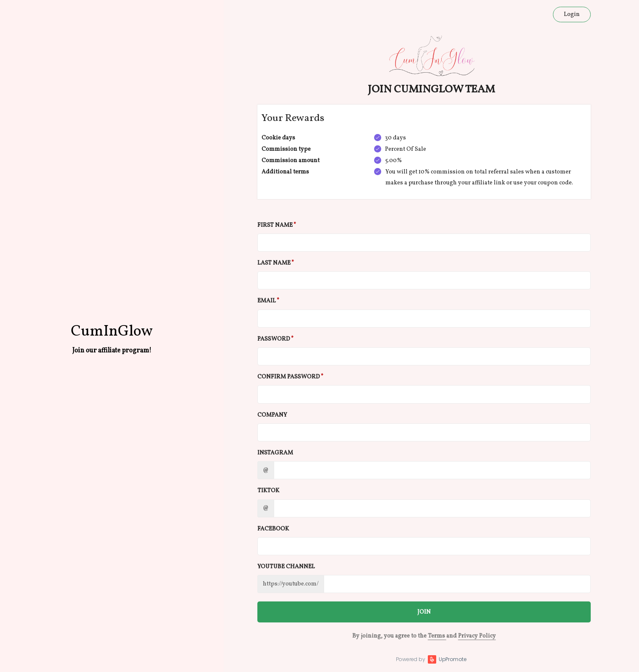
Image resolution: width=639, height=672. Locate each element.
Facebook (273, 529)
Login (572, 14)
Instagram (275, 453)
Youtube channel (286, 567)
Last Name (274, 263)
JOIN (424, 612)
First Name (275, 225)
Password (274, 339)
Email (267, 301)
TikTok (268, 491)
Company (272, 415)
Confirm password (289, 377)
